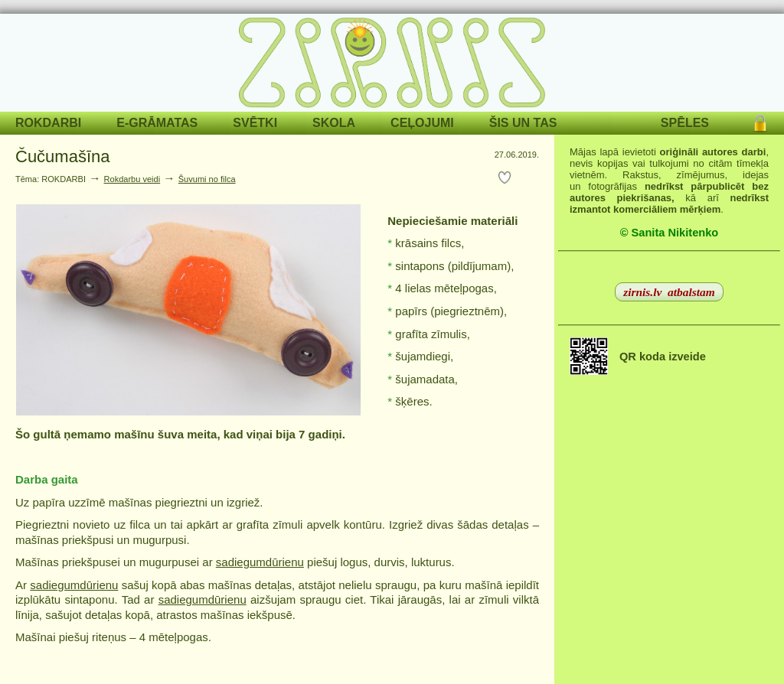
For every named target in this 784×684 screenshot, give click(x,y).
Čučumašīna (63, 156)
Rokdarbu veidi (132, 179)
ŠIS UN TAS (523, 123)
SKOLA (334, 123)
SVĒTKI (255, 123)
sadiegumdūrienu (260, 562)
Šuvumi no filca (207, 179)
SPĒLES (685, 123)
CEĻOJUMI (422, 123)
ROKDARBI (48, 123)
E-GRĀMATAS (157, 123)
